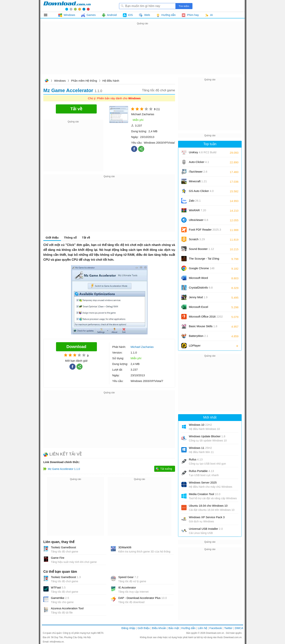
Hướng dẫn (188, 628)
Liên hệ (202, 628)
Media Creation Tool (205, 494)
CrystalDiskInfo (201, 288)
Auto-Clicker (199, 162)
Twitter (228, 628)
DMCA (239, 628)
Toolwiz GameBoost (63, 547)
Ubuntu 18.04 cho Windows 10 (208, 506)
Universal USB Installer (206, 529)
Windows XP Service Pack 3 (207, 517)
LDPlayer (195, 345)
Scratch (197, 239)
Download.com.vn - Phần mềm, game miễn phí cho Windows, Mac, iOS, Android (67, 6)
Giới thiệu (52, 237)
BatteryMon (199, 336)
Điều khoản (159, 628)
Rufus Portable (201, 471)
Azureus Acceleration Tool (67, 608)
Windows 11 (200, 448)
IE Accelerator (127, 587)
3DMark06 (125, 547)
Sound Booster (201, 249)
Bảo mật (174, 628)
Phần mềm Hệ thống (84, 81)
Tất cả (48, 15)
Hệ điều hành (111, 81)
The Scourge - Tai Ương (204, 259)
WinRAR (197, 210)
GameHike (60, 598)
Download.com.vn (47, 81)
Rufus (196, 459)
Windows (60, 81)
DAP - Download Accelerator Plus (143, 598)
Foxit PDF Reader (205, 230)
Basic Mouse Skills (203, 326)
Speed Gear (128, 577)
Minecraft (198, 181)
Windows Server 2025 (203, 482)
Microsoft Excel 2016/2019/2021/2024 (203, 308)
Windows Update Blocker (207, 436)
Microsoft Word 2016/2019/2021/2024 (203, 279)
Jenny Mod (198, 297)
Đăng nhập (128, 628)
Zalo (195, 201)
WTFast (58, 587)
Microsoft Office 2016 (206, 318)
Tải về (86, 237)
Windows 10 (200, 425)
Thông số (70, 237)
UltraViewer (199, 220)
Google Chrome (202, 268)
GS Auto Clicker (201, 191)
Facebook (216, 628)
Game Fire (58, 558)
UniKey (203, 154)
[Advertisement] (142, 52)
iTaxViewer (198, 172)
